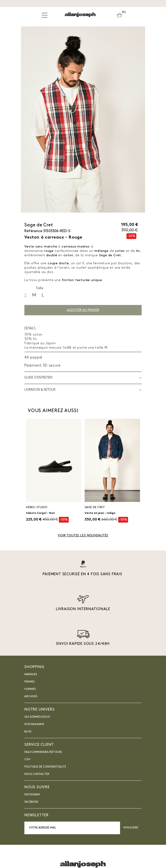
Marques (31, 674)
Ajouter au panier (83, 310)
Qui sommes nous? (37, 717)
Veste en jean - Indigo (100, 513)
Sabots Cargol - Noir (40, 513)
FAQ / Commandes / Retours (43, 752)
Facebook (31, 802)
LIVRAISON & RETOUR (83, 390)
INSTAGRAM (32, 795)
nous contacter (37, 774)
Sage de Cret (39, 225)
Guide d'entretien (83, 378)
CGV (27, 760)
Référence (33, 231)
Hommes (30, 689)
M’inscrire (131, 828)
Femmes (29, 682)
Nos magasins (34, 724)
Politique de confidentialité (45, 767)
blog (28, 732)
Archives (31, 697)
